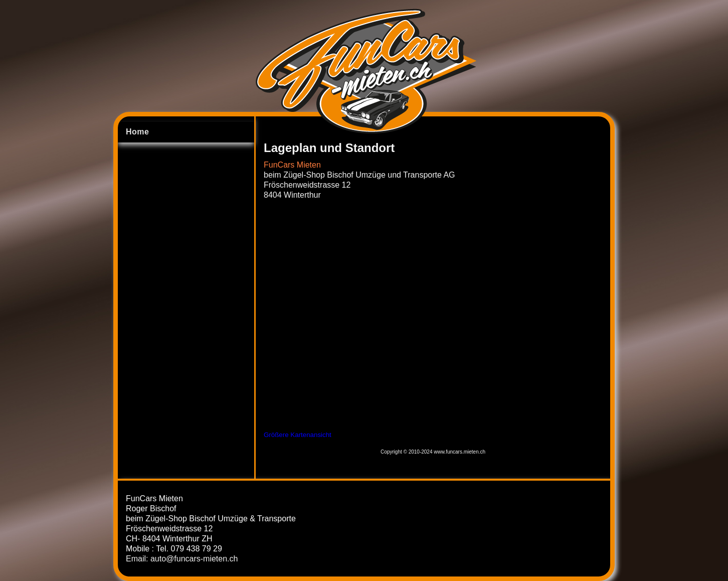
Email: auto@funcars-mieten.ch (182, 559)
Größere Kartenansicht (298, 435)
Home (137, 132)
